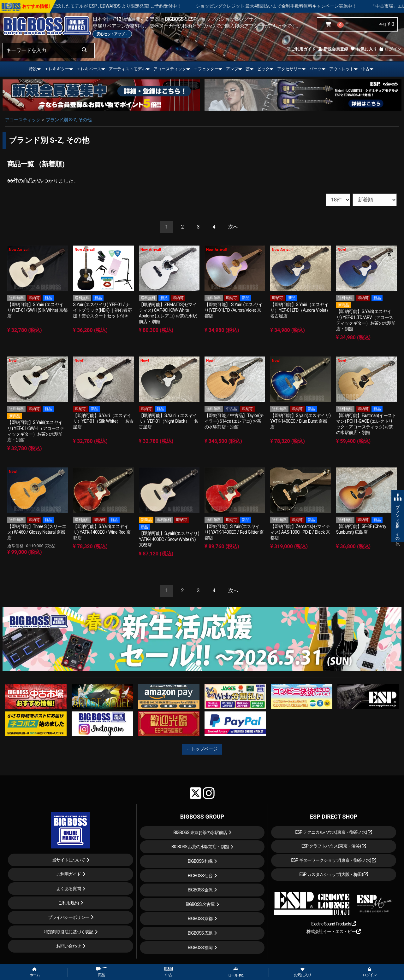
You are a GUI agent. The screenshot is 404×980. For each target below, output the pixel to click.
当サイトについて (68, 860)
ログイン (390, 49)
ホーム (35, 972)
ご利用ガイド (301, 49)
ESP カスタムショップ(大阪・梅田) (334, 874)
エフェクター (206, 69)
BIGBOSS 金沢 (200, 890)
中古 (365, 69)
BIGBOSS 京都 (200, 919)
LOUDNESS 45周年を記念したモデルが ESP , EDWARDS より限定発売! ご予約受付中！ (117, 6)
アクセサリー (289, 69)
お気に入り (363, 49)
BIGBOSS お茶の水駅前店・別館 (200, 847)
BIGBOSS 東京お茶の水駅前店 (200, 832)
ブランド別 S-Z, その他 (69, 120)
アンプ (232, 69)
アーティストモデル (127, 69)
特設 (33, 69)
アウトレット (342, 69)
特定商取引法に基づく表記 (68, 932)
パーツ (315, 69)
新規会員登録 (333, 49)
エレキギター (57, 69)
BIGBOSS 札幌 (200, 861)
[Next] (233, 227)
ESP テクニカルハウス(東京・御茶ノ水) (334, 832)
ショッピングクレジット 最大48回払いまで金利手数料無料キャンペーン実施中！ (297, 6)
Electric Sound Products (334, 924)
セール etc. (236, 972)
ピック (263, 69)
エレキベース (89, 69)
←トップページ (202, 749)
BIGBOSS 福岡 (200, 948)
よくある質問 (68, 889)
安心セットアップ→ (112, 34)
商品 (101, 972)
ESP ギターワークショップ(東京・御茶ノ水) (334, 860)
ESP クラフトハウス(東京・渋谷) (334, 846)
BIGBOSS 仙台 (200, 876)
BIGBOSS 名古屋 (200, 904)
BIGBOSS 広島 (200, 933)
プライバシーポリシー (68, 917)
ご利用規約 (68, 903)
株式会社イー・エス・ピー (334, 931)
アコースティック (170, 69)
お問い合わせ (68, 946)
